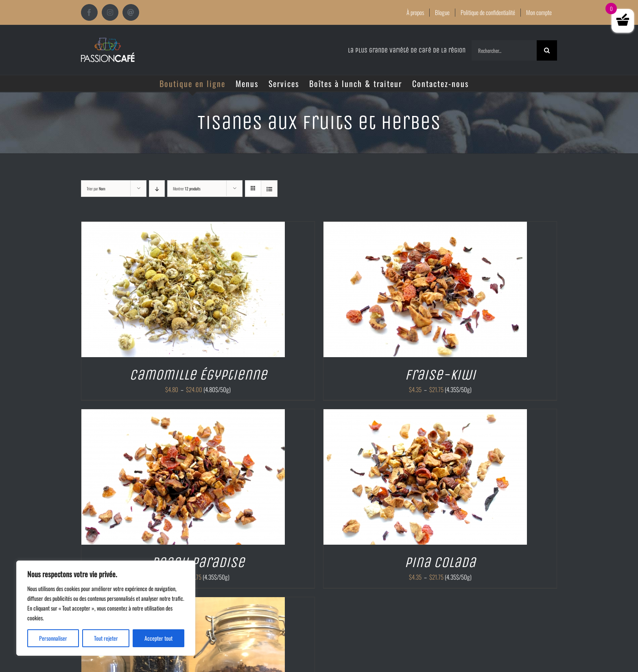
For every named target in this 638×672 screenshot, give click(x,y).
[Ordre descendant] (157, 189)
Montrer (187, 189)
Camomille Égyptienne (198, 375)
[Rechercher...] (504, 50)
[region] (106, 608)
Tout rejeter (106, 638)
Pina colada (440, 562)
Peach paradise (198, 562)
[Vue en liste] (269, 189)
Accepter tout (158, 638)
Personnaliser (53, 638)
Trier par (96, 189)
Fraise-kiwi (440, 375)
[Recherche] (547, 50)
